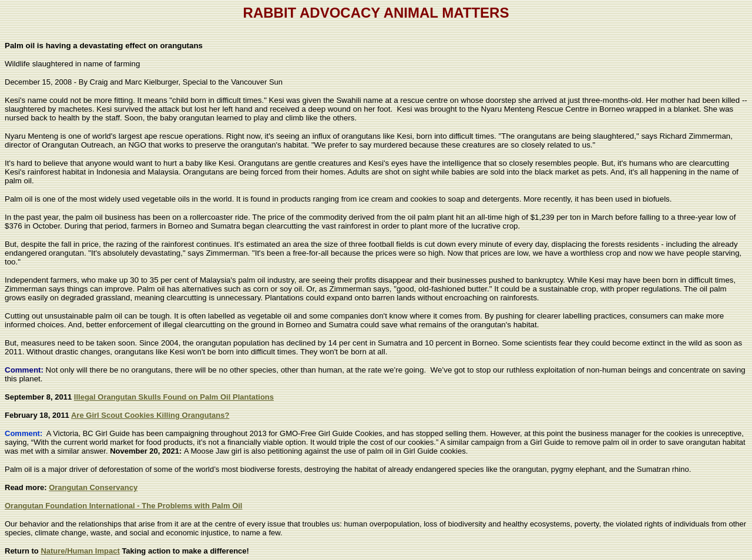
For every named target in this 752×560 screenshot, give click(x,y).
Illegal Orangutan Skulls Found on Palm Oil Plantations (174, 397)
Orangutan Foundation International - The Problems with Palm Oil (123, 506)
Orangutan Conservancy (93, 487)
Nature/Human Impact (80, 551)
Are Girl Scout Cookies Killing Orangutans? (150, 415)
